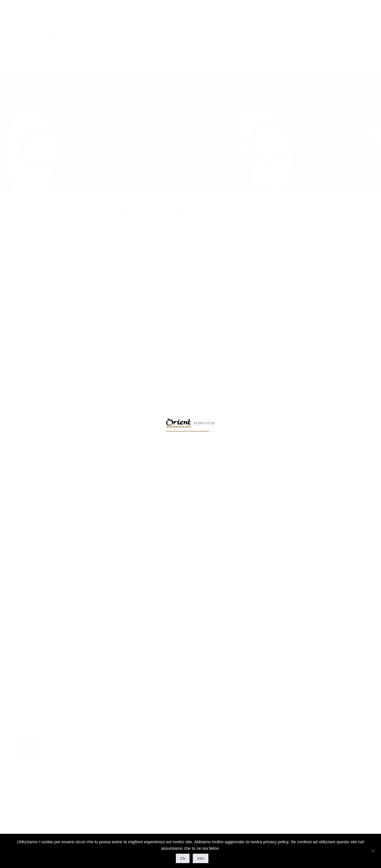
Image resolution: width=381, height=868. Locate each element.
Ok (183, 858)
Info (201, 858)
